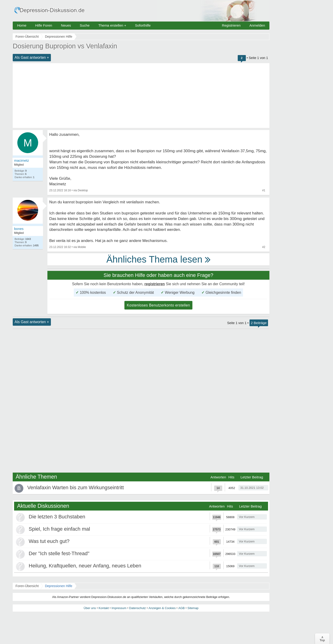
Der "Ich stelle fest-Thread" (59, 553)
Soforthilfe (143, 25)
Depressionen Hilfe (59, 586)
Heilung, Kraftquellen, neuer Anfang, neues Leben (85, 566)
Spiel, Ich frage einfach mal (59, 529)
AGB (181, 608)
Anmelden (257, 25)
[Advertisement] (141, 96)
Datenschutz (137, 608)
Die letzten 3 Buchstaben (57, 517)
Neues (66, 25)
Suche (85, 25)
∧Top (322, 639)
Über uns (90, 608)
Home (22, 25)
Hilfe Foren (44, 25)
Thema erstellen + (112, 25)
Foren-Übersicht (27, 586)
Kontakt (104, 608)
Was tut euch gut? (49, 541)
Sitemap (193, 608)
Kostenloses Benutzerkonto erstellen (158, 305)
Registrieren (231, 25)
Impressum (119, 608)
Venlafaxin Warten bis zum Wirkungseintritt (76, 488)
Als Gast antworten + (32, 57)
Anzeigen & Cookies (162, 608)
